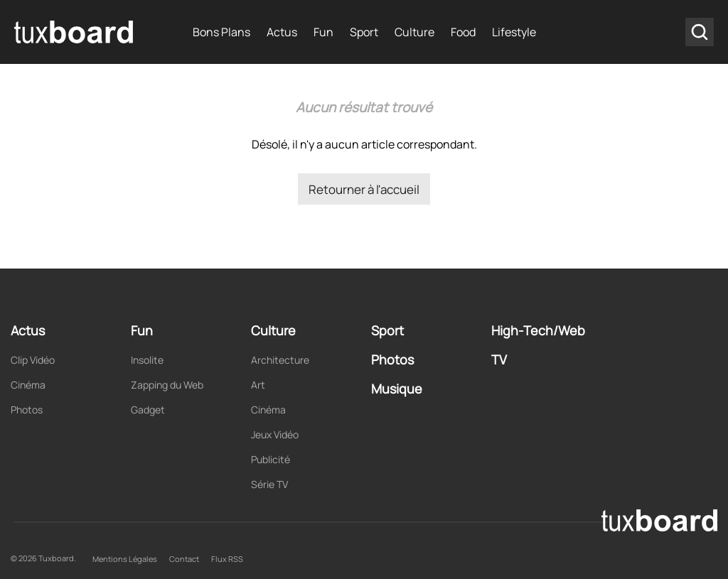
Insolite (147, 360)
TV (499, 359)
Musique (397, 389)
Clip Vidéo (33, 360)
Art (258, 385)
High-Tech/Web (538, 330)
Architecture (280, 360)
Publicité (271, 459)
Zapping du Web (167, 385)
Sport (364, 32)
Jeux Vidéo (275, 434)
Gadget (148, 410)
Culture (414, 32)
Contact (184, 559)
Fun (323, 32)
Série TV (269, 484)
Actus (282, 32)
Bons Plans (221, 32)
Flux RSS (227, 559)
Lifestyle (514, 32)
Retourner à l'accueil (364, 189)
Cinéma (28, 385)
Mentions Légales (125, 559)
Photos (27, 410)
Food (463, 32)
